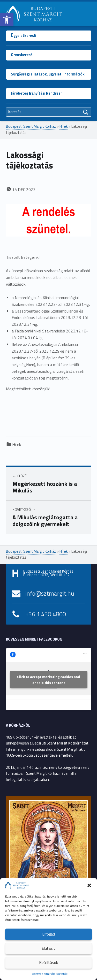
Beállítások (49, 963)
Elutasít (49, 948)
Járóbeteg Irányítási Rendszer (36, 93)
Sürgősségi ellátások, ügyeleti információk (48, 74)
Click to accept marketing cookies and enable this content (48, 680)
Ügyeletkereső (23, 36)
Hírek (17, 444)
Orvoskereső (22, 55)
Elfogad (49, 934)
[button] (7, 20)
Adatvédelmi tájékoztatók (50, 974)
